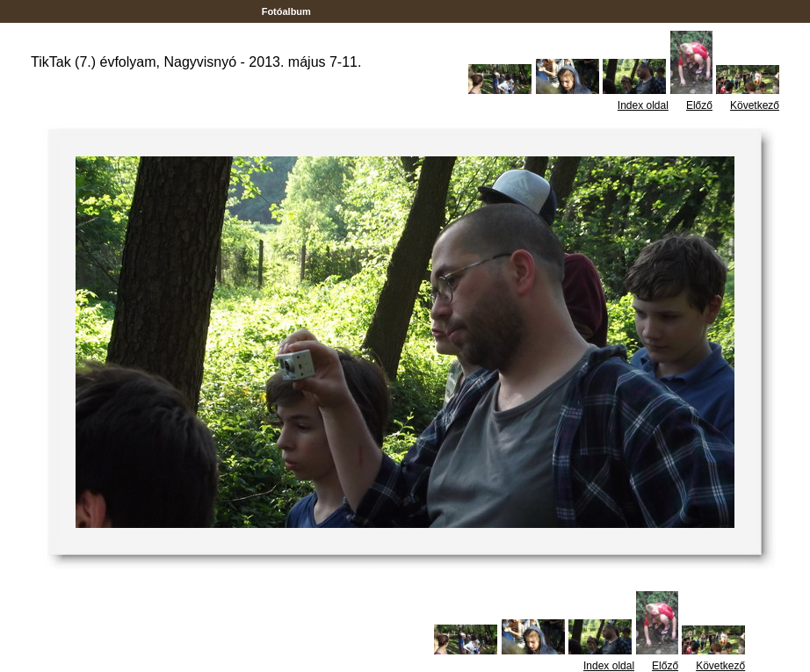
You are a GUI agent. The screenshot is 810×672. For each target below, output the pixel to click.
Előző (699, 105)
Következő (755, 105)
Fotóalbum (286, 11)
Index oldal (643, 105)
